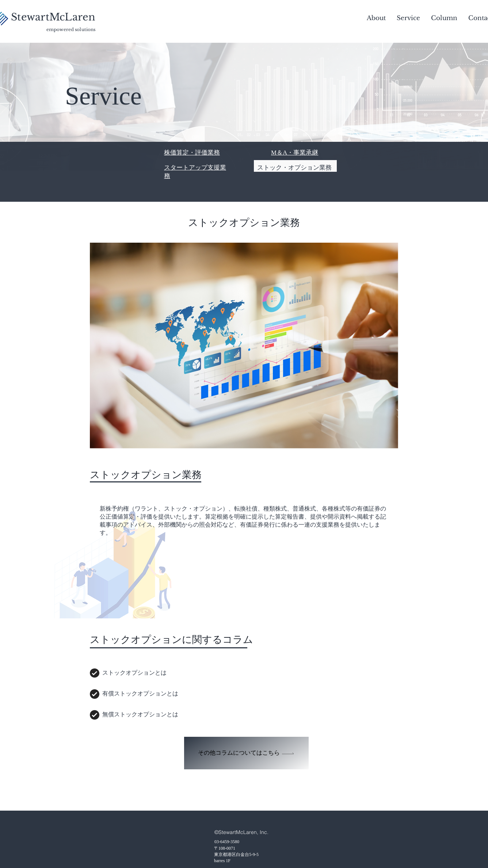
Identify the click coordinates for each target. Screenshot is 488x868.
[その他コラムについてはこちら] (246, 753)
